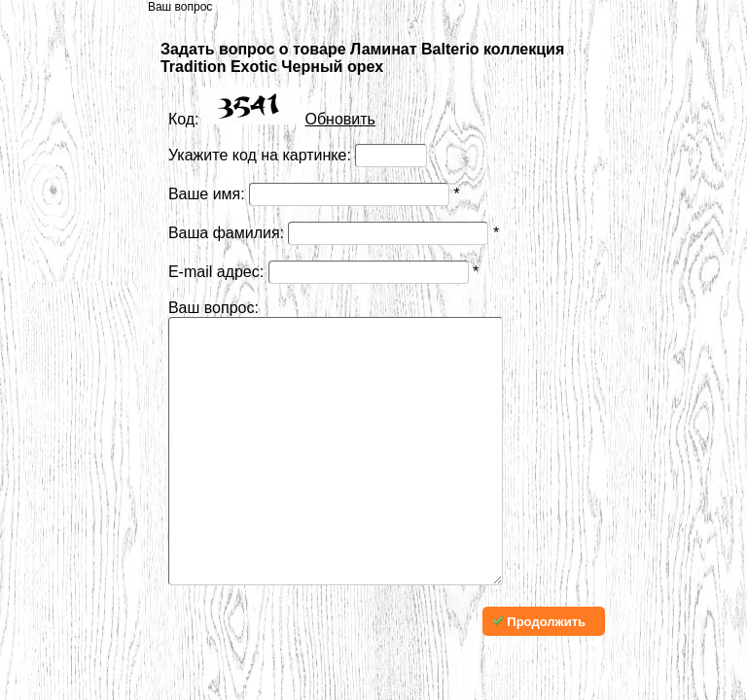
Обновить (339, 119)
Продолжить (539, 680)
